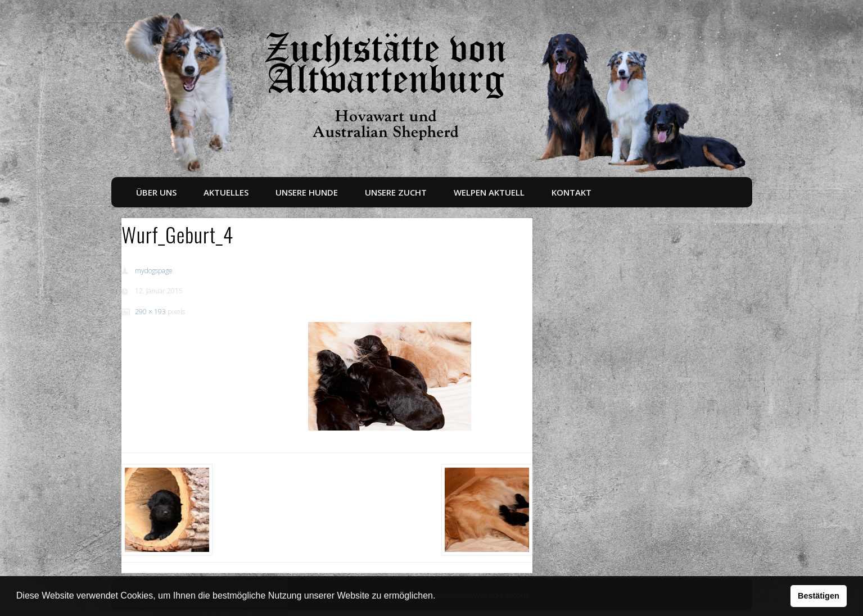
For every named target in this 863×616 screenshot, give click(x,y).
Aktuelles (226, 192)
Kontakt (571, 192)
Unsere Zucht (396, 192)
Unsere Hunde (307, 192)
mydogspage (154, 271)
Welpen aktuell (489, 192)
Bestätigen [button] (819, 596)
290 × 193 (150, 312)
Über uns (156, 192)
